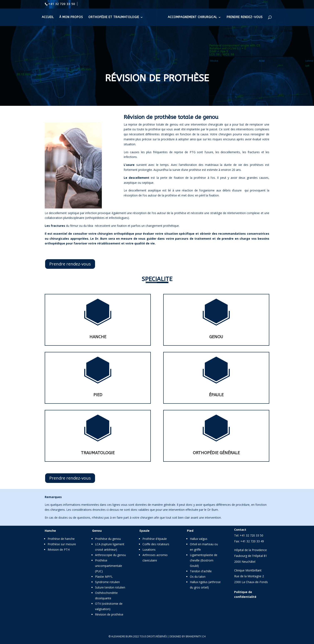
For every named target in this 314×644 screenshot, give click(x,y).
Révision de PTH (59, 550)
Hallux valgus (199, 539)
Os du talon (198, 577)
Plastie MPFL (104, 577)
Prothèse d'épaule (155, 539)
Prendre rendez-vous (70, 264)
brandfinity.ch (196, 636)
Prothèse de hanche (61, 539)
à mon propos (71, 17)
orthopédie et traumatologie (114, 17)
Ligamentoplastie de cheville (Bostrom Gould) (204, 560)
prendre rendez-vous (245, 17)
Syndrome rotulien (107, 582)
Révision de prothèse (109, 614)
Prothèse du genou (108, 539)
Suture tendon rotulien (110, 587)
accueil (48, 17)
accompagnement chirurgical (192, 17)
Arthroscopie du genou (110, 555)
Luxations (149, 550)
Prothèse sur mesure (62, 544)
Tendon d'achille (201, 571)
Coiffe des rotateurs (156, 544)
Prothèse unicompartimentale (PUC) (109, 566)
